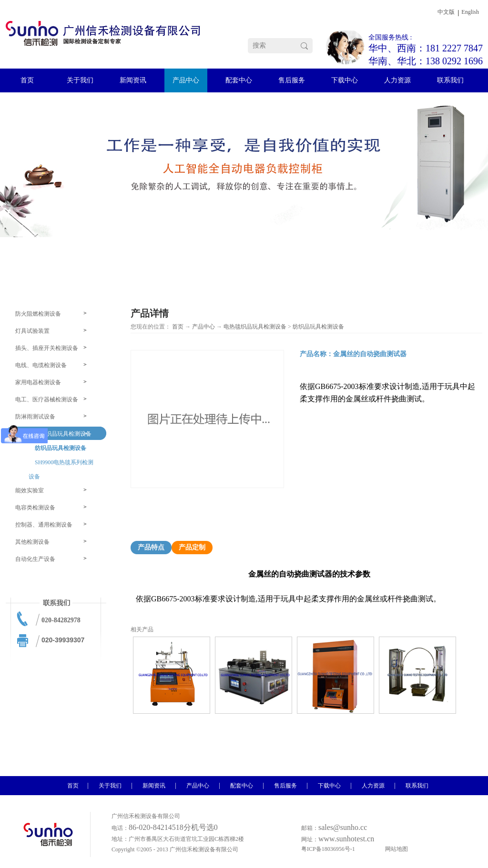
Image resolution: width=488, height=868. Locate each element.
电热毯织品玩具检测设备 (255, 327)
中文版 (446, 12)
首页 (178, 327)
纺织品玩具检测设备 (318, 327)
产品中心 (203, 327)
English (470, 12)
